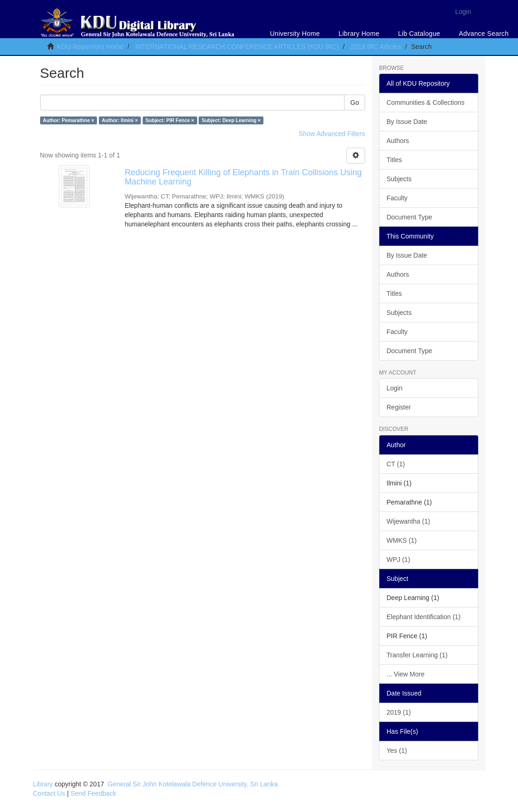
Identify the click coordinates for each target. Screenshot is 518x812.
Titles (394, 160)
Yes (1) (397, 751)
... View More (405, 674)
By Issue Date (407, 122)
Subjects (399, 179)
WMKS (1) (402, 540)
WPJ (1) (398, 560)
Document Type (409, 217)
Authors (398, 141)
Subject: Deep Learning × (231, 120)
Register (399, 407)
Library (43, 784)
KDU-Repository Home (90, 47)
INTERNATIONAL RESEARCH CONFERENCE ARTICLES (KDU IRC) (237, 47)
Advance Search (484, 34)
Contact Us (49, 793)
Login (394, 388)
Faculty (397, 198)
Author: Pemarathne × (69, 120)
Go (355, 102)
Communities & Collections (425, 102)
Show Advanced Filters (332, 134)
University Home (295, 34)
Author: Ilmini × (120, 120)
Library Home (359, 34)
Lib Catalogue (419, 34)
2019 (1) (399, 712)
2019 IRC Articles (376, 47)
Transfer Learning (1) (417, 655)
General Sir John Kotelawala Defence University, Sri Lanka (193, 784)
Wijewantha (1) (408, 521)
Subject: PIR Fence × (170, 120)
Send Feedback (93, 793)
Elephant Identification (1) (424, 617)
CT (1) (396, 464)
